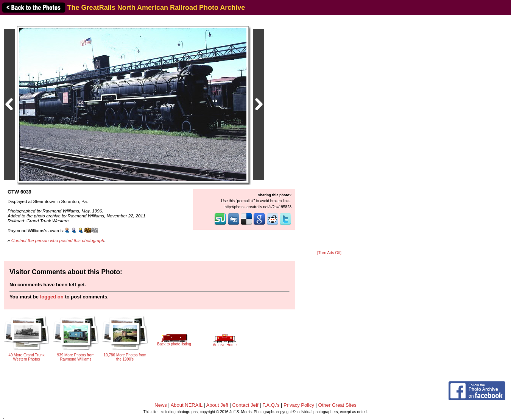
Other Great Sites (337, 405)
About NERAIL (187, 405)
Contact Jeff (245, 405)
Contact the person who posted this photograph (58, 240)
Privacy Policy (299, 405)
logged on (52, 297)
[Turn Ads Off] (329, 253)
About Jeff (217, 405)
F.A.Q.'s (271, 405)
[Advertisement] (329, 133)
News (161, 405)
